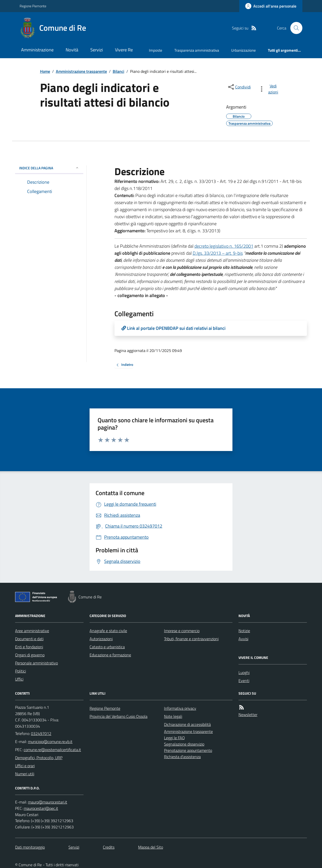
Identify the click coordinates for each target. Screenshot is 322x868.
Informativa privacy (180, 708)
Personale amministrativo (36, 663)
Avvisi (243, 639)
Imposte (156, 50)
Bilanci (118, 71)
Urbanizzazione (244, 50)
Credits (109, 847)
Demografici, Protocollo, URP (39, 758)
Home (45, 71)
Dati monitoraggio (30, 847)
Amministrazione (37, 50)
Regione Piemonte (33, 6)
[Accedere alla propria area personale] (271, 6)
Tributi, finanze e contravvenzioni (191, 639)
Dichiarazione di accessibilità (187, 724)
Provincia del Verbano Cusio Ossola (118, 716)
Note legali (173, 716)
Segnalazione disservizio (184, 744)
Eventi (244, 681)
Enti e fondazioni (29, 647)
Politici (21, 671)
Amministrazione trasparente (81, 71)
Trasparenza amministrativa (197, 50)
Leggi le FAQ (174, 738)
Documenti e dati (29, 639)
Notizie (244, 631)
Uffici (19, 679)
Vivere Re (124, 50)
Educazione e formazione (110, 655)
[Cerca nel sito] (294, 28)
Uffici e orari (25, 766)
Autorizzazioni (101, 639)
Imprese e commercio (182, 631)
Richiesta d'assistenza (182, 757)
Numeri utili (25, 774)
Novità (72, 50)
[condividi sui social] (239, 87)
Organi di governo (30, 655)
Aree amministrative (32, 631)
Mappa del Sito (151, 847)
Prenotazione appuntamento (188, 750)
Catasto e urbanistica (107, 647)
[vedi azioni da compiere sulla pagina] (270, 89)
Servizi (97, 50)
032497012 (41, 733)
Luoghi (244, 672)
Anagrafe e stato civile (108, 631)
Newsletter (248, 715)
